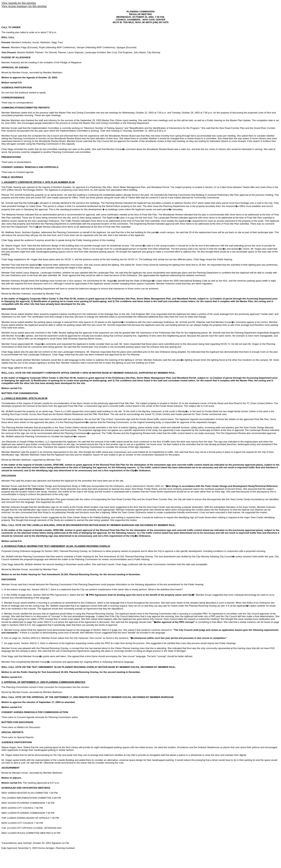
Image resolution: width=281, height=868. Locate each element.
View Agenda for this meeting (19, 3)
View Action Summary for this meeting (24, 6)
